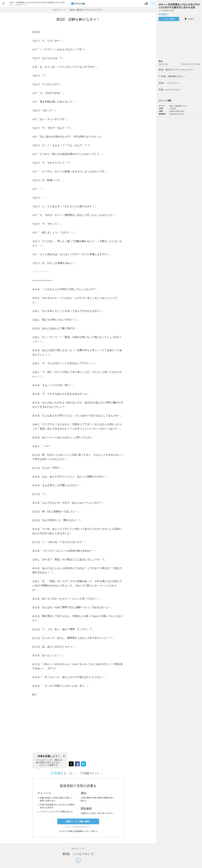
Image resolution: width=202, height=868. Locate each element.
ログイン (88, 827)
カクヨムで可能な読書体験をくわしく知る (78, 831)
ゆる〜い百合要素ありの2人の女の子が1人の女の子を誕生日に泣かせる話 (179, 6)
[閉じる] (64, 756)
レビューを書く (169, 19)
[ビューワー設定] (146, 3)
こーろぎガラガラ (166, 10)
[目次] (153, 3)
